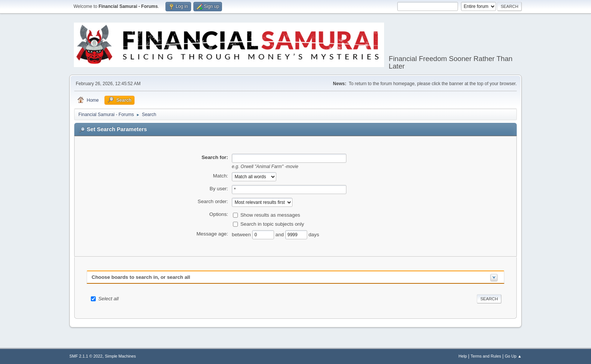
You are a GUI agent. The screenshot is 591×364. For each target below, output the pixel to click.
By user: (219, 189)
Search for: (215, 157)
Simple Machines (120, 356)
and (280, 235)
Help (463, 356)
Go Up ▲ (513, 356)
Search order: (213, 201)
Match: (220, 176)
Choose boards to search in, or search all (141, 277)
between (242, 235)
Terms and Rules (486, 356)
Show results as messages (270, 215)
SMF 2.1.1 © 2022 (86, 356)
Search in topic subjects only (272, 224)
